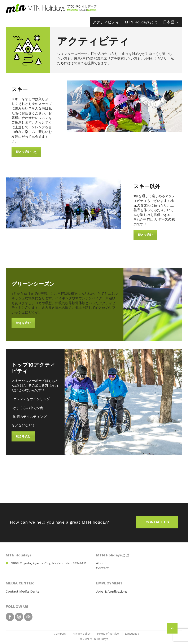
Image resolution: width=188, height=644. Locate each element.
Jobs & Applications (112, 591)
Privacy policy (82, 634)
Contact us (157, 522)
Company (60, 634)
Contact (102, 568)
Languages (132, 634)
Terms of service (108, 634)
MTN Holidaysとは (141, 22)
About (101, 563)
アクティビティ (106, 22)
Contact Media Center (23, 591)
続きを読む (26, 152)
